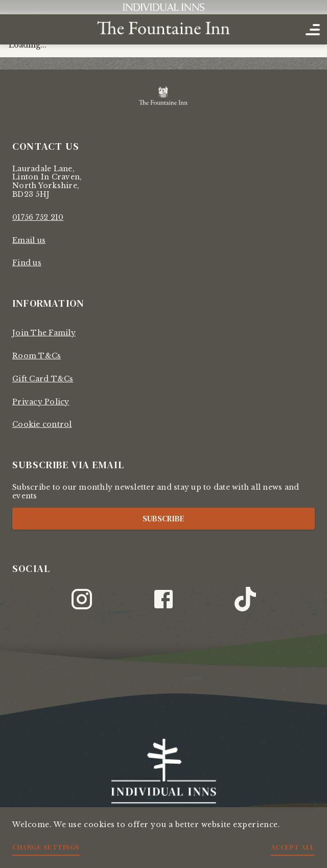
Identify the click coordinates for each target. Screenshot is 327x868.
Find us (27, 263)
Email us (29, 240)
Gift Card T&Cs (43, 379)
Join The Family (44, 333)
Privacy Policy (41, 402)
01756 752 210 (38, 217)
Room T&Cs (37, 356)
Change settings (46, 847)
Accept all (293, 847)
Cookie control (42, 424)
